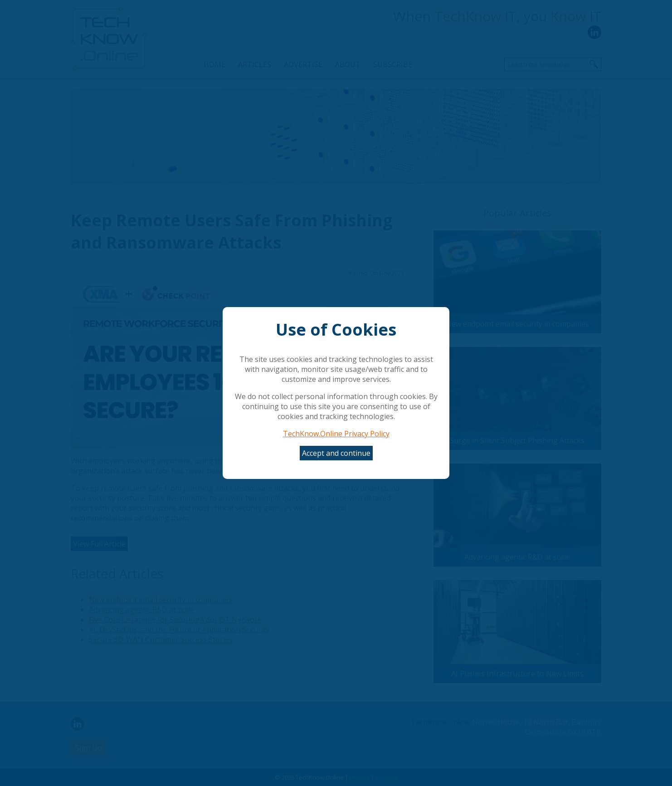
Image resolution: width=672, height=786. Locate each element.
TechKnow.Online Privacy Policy (336, 434)
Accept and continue (336, 453)
